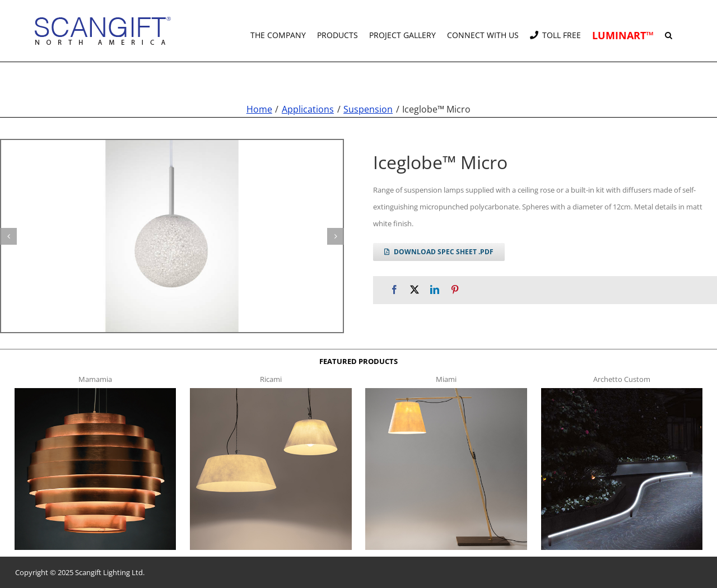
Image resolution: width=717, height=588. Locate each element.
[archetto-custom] (622, 391)
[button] (669, 31)
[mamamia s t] (96, 391)
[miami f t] (446, 391)
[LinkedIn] (435, 290)
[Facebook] (394, 290)
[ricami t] (271, 391)
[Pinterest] (455, 290)
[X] (415, 290)
